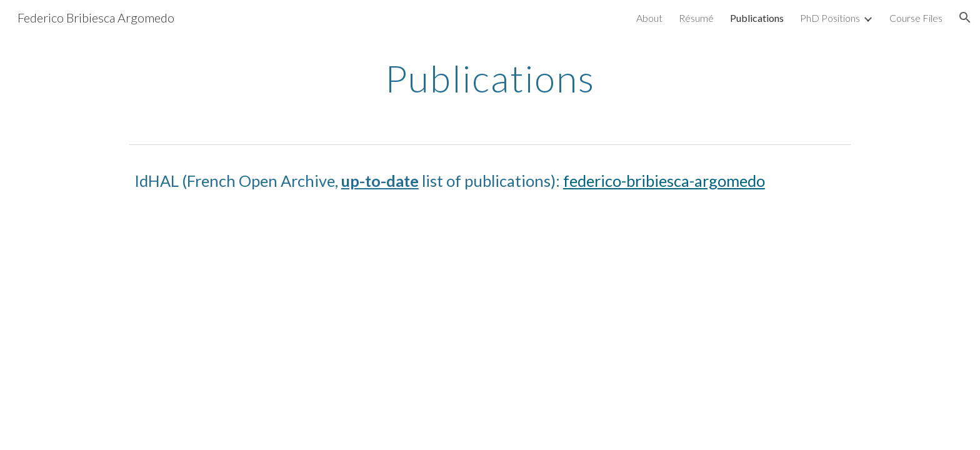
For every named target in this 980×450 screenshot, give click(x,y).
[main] (490, 78)
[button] (965, 17)
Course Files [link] (916, 18)
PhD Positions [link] (830, 18)
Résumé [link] (696, 18)
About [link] (649, 18)
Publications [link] (757, 18)
